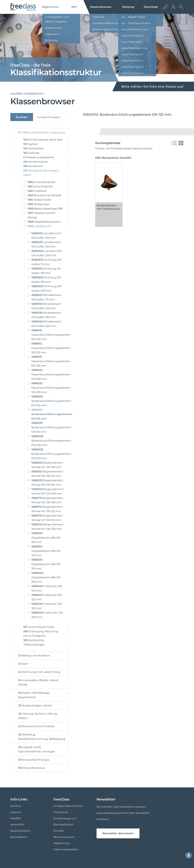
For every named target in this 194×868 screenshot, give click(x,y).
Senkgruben (39, 204)
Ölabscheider (40, 200)
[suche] (50, 117)
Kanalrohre (33, 166)
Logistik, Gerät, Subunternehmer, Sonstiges (37, 749)
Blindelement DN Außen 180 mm (46, 315)
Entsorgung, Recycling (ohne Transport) (41, 634)
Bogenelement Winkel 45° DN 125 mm (47, 509)
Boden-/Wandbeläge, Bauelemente (34, 695)
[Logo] (23, 7)
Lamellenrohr (40, 226)
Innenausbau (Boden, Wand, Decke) (38, 682)
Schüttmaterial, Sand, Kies (43, 140)
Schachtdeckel (40, 186)
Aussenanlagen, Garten (35, 705)
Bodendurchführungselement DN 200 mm (48, 441)
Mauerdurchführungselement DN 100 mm (48, 335)
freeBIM (16, 818)
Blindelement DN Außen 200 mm (46, 324)
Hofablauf (37, 191)
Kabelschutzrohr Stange (42, 215)
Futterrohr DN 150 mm (47, 606)
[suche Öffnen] (181, 9)
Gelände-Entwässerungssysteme (39, 155)
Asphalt (30, 144)
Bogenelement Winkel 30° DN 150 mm (47, 483)
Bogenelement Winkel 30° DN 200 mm (48, 491)
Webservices (62, 843)
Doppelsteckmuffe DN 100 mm (46, 538)
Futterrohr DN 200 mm (47, 615)
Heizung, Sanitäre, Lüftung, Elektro (38, 716)
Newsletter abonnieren (118, 833)
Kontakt (59, 831)
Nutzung (128, 7)
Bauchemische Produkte (36, 726)
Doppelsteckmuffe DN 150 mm (46, 564)
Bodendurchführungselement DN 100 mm (48, 401)
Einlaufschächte (41, 182)
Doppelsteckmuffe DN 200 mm (46, 577)
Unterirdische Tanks (39, 627)
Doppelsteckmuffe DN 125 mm (46, 551)
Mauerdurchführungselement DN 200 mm (48, 374)
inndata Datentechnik (68, 806)
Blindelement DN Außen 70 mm (46, 297)
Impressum (61, 812)
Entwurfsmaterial (32, 768)
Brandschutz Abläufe (44, 195)
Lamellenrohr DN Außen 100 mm (46, 236)
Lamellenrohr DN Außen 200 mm (47, 253)
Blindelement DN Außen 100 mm (46, 306)
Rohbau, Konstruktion (34, 656)
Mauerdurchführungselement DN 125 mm (48, 348)
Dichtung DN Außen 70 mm (46, 262)
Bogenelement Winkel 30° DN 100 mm (47, 465)
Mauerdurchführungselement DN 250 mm (48, 388)
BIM (74, 7)
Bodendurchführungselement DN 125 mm (48, 414)
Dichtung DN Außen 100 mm (46, 271)
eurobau (16, 806)
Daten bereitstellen (66, 849)
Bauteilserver (19, 837)
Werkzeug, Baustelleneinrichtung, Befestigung (42, 737)
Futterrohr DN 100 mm (47, 588)
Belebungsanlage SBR (45, 209)
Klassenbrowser (101, 7)
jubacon (16, 812)
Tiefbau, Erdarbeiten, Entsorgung (42, 132)
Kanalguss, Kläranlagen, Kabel (41, 173)
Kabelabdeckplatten (44, 222)
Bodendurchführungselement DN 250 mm (48, 454)
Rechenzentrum (64, 837)
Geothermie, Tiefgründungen (34, 642)
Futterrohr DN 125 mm (47, 597)
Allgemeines (50, 7)
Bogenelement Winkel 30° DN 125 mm (47, 474)
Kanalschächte (35, 162)
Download (151, 7)
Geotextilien (34, 148)
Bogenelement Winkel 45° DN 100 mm (47, 500)
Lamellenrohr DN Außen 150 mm (46, 244)
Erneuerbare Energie (34, 760)
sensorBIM (17, 825)
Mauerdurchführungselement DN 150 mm (48, 361)
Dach (23, 664)
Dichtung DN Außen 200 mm (46, 288)
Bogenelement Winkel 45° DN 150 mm (47, 518)
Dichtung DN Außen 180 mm (46, 280)
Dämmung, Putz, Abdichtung (39, 672)
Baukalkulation (20, 831)
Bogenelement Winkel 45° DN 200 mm (48, 527)
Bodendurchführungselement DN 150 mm (48, 427)
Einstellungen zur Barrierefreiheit (65, 822)
